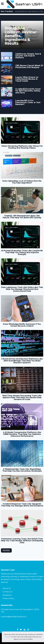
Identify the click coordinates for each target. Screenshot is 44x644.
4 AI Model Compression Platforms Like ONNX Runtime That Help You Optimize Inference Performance (22, 434)
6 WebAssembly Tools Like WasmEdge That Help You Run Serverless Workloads (22, 470)
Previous (6, 550)
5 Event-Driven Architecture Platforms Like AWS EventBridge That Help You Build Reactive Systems (22, 361)
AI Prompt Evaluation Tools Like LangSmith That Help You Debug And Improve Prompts (22, 253)
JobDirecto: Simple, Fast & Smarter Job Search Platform (28, 56)
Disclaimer (7, 595)
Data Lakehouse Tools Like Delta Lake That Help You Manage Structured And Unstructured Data (22, 289)
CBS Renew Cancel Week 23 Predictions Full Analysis (29, 67)
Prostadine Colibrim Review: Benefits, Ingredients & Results (21, 36)
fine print (8, 637)
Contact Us (7, 592)
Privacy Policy (8, 598)
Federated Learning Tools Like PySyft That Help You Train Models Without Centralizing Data (22, 541)
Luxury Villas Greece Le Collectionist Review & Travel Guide (27, 79)
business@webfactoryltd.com (14, 617)
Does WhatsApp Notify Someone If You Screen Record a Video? (22, 325)
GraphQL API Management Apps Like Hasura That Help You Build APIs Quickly (22, 217)
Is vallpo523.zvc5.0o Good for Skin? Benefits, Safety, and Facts (28, 91)
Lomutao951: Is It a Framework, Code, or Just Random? (28, 102)
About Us (7, 588)
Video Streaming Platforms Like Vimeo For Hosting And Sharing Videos (22, 147)
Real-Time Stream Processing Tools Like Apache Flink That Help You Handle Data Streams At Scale (22, 398)
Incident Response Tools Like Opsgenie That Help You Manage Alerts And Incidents (22, 505)
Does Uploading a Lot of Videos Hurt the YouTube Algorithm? (22, 182)
